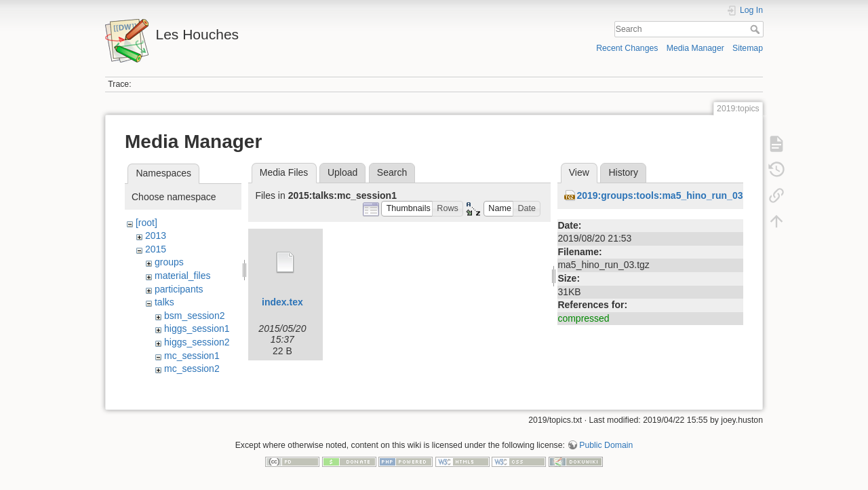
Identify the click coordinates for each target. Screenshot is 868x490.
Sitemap (748, 48)
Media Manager (695, 48)
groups (169, 262)
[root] (146, 223)
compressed (583, 318)
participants (179, 289)
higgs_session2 (197, 342)
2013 (156, 235)
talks (164, 302)
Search (756, 29)
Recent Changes (627, 48)
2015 (156, 249)
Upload (342, 172)
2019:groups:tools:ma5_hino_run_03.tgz (668, 195)
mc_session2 (192, 369)
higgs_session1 (197, 328)
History (623, 172)
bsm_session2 (195, 316)
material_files (182, 276)
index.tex (282, 302)
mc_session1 (192, 356)
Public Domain (606, 445)
